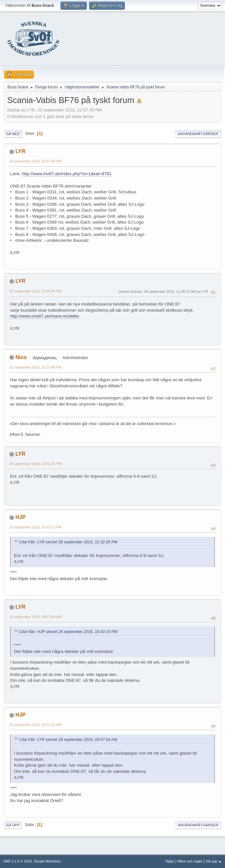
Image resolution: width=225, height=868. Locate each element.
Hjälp (170, 861)
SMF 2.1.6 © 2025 (18, 861)
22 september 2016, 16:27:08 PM (35, 367)
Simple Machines (47, 861)
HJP (20, 517)
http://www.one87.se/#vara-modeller (45, 316)
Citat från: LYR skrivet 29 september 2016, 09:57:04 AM (68, 740)
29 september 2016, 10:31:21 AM (35, 725)
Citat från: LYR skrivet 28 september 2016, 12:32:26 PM (68, 542)
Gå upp (13, 825)
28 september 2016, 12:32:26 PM (35, 464)
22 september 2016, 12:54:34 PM (35, 291)
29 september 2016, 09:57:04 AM (35, 617)
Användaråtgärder (198, 134)
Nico (21, 357)
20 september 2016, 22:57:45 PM (35, 161)
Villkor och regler (190, 861)
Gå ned (13, 134)
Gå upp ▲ (214, 861)
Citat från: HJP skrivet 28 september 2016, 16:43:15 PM (68, 632)
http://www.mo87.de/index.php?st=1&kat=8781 (67, 174)
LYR (20, 151)
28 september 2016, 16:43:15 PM (35, 527)
